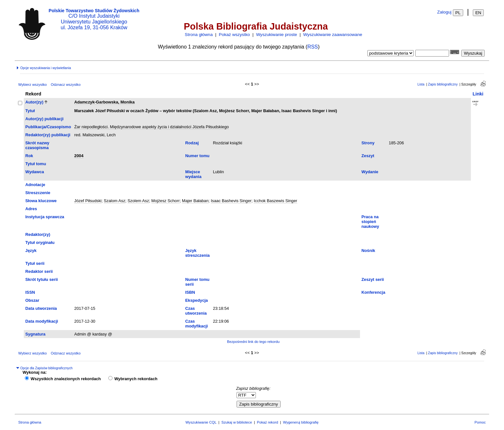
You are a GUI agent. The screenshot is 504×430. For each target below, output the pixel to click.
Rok (29, 156)
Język (31, 251)
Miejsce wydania (193, 174)
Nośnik (369, 251)
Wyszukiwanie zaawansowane (333, 35)
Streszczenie (38, 193)
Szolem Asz (138, 201)
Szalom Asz (115, 201)
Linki (478, 94)
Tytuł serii (35, 263)
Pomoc (480, 422)
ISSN (30, 292)
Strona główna (199, 35)
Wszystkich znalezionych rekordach (66, 379)
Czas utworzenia (196, 311)
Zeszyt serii (373, 279)
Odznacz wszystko (66, 85)
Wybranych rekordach (136, 379)
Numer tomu (197, 156)
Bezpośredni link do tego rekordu (253, 342)
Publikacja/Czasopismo (48, 127)
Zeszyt (368, 156)
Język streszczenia (197, 253)
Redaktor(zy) (38, 234)
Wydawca (35, 172)
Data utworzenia (41, 308)
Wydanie (370, 172)
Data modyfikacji (42, 321)
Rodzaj (192, 143)
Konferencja (373, 292)
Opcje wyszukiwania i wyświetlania (43, 68)
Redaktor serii (39, 271)
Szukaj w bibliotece (237, 422)
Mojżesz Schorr (166, 201)
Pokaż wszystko (234, 35)
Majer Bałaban (195, 201)
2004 (79, 156)
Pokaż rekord (267, 422)
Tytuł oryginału (40, 242)
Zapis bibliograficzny (443, 84)
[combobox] (432, 53)
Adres (31, 209)
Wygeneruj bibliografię (301, 422)
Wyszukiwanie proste (277, 35)
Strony (368, 143)
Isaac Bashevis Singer (231, 201)
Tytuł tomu (36, 164)
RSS (313, 47)
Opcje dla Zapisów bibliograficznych (44, 368)
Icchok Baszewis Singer (275, 201)
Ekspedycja (196, 300)
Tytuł (30, 111)
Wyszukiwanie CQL (201, 422)
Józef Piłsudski (88, 201)
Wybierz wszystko (33, 85)
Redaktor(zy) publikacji (48, 135)
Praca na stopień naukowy (370, 222)
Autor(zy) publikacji (45, 119)
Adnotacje (35, 185)
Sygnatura (36, 334)
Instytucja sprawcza (45, 217)
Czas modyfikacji (196, 324)
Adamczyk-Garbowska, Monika (104, 102)
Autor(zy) (34, 102)
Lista (421, 84)
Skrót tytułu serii (42, 279)
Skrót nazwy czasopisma (37, 145)
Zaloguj (444, 12)
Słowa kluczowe (41, 201)
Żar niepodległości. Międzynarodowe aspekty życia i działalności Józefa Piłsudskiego (152, 127)
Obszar (32, 300)
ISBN (190, 292)
